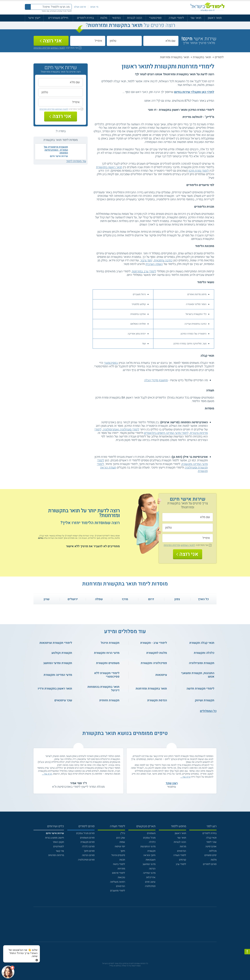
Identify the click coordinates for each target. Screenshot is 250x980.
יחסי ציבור (146, 260)
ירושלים (73, 599)
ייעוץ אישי (34, 18)
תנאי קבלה (211, 838)
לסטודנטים (59, 846)
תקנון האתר (58, 842)
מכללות (213, 851)
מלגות (104, 18)
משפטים (151, 833)
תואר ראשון (215, 18)
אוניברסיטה (211, 846)
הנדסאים (182, 851)
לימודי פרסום (119, 873)
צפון (177, 599)
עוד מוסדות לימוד (76, 161)
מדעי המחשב (149, 864)
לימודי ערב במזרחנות (144, 271)
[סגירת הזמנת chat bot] (37, 960)
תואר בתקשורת (202, 57)
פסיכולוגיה (150, 886)
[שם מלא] (161, 41)
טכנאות (121, 877)
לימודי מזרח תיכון (199, 171)
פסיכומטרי (155, 18)
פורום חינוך (89, 851)
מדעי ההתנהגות (148, 846)
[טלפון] (124, 41)
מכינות (183, 846)
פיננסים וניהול (118, 855)
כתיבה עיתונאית (163, 260)
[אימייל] (88, 41)
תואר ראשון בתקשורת (109, 167)
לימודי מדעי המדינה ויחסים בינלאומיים (166, 433)
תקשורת (151, 851)
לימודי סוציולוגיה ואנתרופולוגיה (121, 430)
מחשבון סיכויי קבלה (156, 380)
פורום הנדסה (88, 855)
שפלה (99, 599)
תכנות (122, 860)
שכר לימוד (211, 842)
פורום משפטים (87, 838)
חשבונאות (151, 860)
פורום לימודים (210, 864)
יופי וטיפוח (120, 846)
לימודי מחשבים (118, 891)
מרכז (125, 599)
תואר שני (196, 18)
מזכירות (121, 869)
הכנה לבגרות (135, 18)
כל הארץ (203, 599)
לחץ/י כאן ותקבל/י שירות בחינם (194, 92)
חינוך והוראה (149, 855)
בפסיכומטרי (111, 363)
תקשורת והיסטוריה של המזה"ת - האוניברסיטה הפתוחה (56, 150)
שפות (122, 842)
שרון (47, 599)
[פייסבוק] (122, 926)
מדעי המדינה (149, 873)
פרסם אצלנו (80, 7)
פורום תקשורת (88, 842)
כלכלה (152, 842)
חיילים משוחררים (58, 18)
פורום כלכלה (88, 846)
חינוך (123, 851)
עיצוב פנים (150, 882)
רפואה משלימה (118, 882)
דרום (151, 599)
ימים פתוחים (210, 855)
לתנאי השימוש (58, 48)
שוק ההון (121, 838)
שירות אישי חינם (59, 156)
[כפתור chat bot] (8, 972)
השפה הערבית (154, 264)
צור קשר (60, 851)
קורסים (183, 860)
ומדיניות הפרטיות (42, 48)
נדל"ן (123, 833)
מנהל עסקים (149, 838)
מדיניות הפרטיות (56, 855)
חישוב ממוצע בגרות (55, 838)
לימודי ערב (181, 864)
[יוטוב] (129, 926)
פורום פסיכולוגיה (86, 860)
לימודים (219, 57)
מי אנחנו (94, 7)
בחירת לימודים (85, 18)
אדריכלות (151, 877)
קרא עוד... (186, 777)
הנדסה (152, 869)
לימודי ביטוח (119, 864)
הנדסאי (116, 18)
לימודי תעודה (176, 18)
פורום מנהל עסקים (85, 833)
